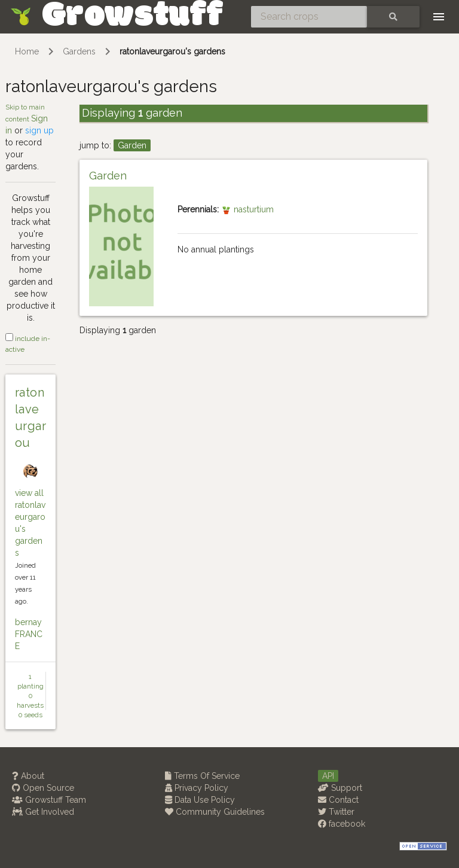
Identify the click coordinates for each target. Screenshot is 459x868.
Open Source (43, 788)
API (328, 776)
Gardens (79, 51)
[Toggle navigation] (439, 17)
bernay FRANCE (29, 634)
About (28, 776)
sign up (39, 130)
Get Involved (43, 812)
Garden (132, 145)
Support (340, 788)
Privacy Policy (197, 788)
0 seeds (30, 715)
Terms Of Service (202, 776)
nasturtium (247, 209)
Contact (338, 800)
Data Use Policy (200, 800)
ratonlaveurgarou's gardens (172, 51)
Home (27, 51)
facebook (342, 824)
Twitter (336, 812)
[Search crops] (309, 17)
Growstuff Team (49, 800)
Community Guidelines (215, 812)
